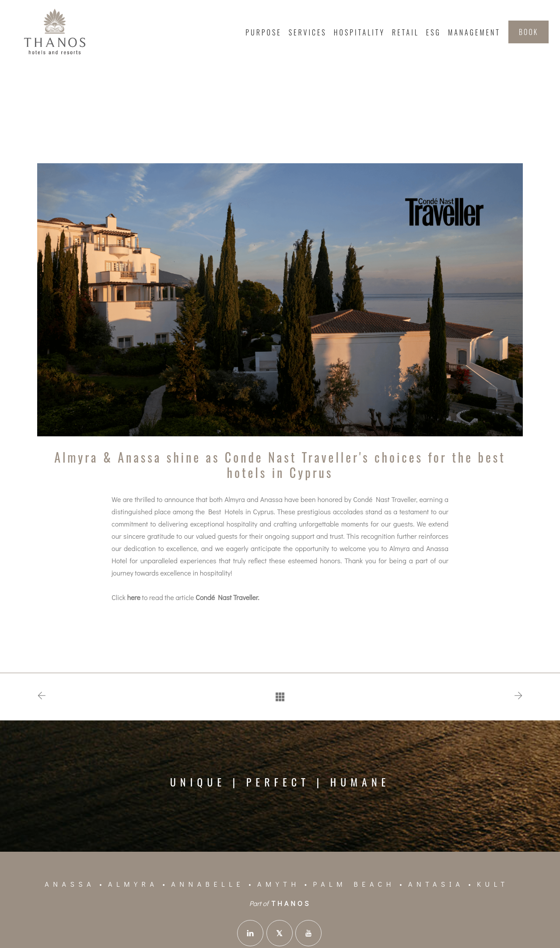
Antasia (436, 884)
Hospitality (359, 32)
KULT (493, 884)
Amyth (279, 884)
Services (308, 32)
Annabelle (208, 884)
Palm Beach (354, 884)
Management (474, 32)
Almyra (133, 884)
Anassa (70, 884)
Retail (406, 32)
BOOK (528, 32)
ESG (434, 32)
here (134, 597)
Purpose (263, 32)
